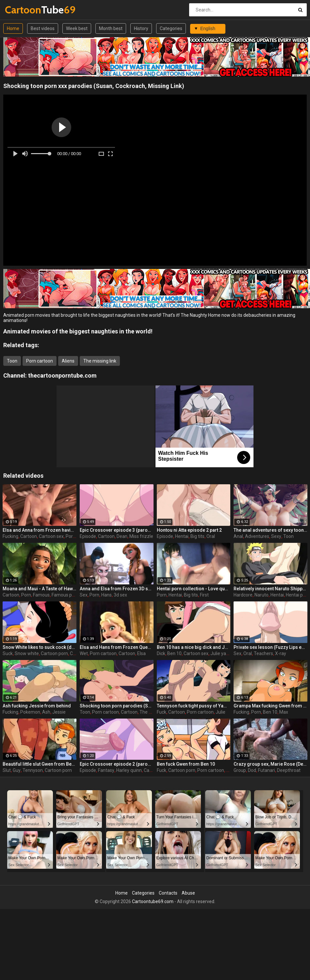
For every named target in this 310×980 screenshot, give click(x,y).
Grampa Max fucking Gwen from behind (270, 706)
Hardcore (243, 595)
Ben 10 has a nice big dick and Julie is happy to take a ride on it (194, 647)
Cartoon (29, 536)
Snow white (27, 653)
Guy (17, 770)
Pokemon (30, 712)
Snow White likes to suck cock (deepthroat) (40, 647)
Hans (106, 595)
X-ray (281, 653)
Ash (46, 712)
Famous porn (65, 595)
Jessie (59, 712)
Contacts (168, 893)
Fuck (162, 712)
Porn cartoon (40, 361)
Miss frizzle (141, 536)
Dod (252, 770)
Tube (22, 10)
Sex (84, 595)
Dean (122, 536)
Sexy (276, 536)
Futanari (267, 770)
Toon (12, 361)
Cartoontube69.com (153, 901)
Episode (88, 536)
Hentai (182, 536)
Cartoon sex (51, 536)
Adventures (257, 536)
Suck (8, 653)
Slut (7, 770)
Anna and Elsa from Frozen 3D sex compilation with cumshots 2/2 (117, 589)
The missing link (100, 361)
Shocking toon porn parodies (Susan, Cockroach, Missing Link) (117, 706)
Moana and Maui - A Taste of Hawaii (40, 589)
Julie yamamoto (227, 653)
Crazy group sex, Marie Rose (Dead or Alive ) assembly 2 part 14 (270, 764)
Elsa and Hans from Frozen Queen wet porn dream (117, 647)
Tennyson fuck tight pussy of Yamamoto (194, 706)
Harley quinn (129, 770)
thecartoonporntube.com (62, 375)
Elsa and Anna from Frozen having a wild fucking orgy (40, 530)
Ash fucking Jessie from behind (37, 706)
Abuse (188, 893)
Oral (211, 536)
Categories (171, 28)
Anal (238, 536)
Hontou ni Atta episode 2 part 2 (189, 530)
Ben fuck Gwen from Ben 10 (186, 764)
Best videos (43, 28)
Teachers (263, 653)
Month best (111, 28)
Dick (161, 653)
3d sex (120, 595)
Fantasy (106, 770)
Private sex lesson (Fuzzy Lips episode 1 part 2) (270, 647)
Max (284, 712)
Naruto (261, 595)
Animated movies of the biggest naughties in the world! (78, 331)
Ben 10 (174, 653)
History (141, 28)
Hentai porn (298, 595)
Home (13, 28)
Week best (77, 28)
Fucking (10, 536)
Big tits (197, 536)
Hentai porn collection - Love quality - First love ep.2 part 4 (194, 589)
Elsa (141, 653)
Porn (26, 595)
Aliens (68, 361)
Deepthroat (289, 770)
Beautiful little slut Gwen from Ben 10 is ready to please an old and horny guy (40, 764)
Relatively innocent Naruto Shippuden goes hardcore (270, 589)
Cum (75, 653)
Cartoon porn (54, 653)
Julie (220, 712)
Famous (41, 595)
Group (240, 770)
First (204, 595)
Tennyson (33, 770)
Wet (84, 653)
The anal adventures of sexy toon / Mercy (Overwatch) (270, 530)
